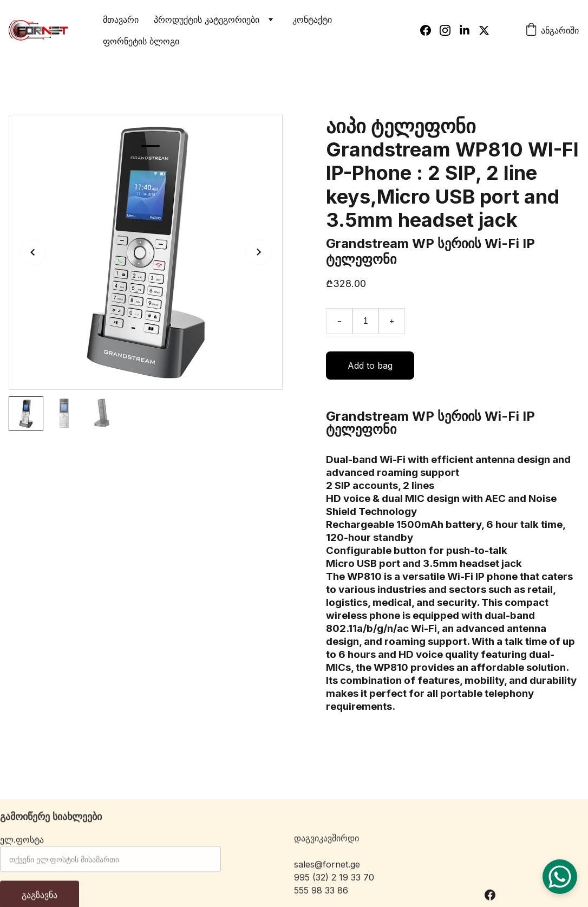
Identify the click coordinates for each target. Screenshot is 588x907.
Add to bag (370, 366)
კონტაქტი (312, 19)
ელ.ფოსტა (22, 845)
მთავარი (121, 19)
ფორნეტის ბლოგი (141, 41)
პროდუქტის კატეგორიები (207, 19)
